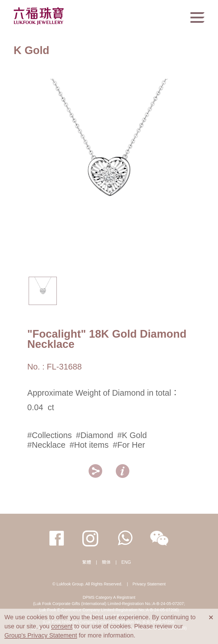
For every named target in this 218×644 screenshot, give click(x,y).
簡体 (106, 562)
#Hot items (89, 445)
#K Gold (132, 435)
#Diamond (94, 435)
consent (62, 626)
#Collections (50, 435)
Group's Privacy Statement (41, 635)
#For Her (129, 445)
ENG (126, 562)
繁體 (87, 562)
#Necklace (46, 445)
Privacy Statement (149, 584)
